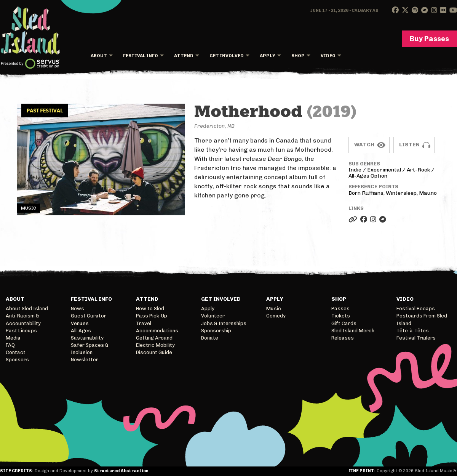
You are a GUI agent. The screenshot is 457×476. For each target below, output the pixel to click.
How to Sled (150, 309)
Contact (16, 352)
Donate (210, 338)
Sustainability (87, 338)
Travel (144, 323)
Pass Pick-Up (152, 316)
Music (274, 309)
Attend (184, 56)
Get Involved (227, 56)
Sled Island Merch (353, 331)
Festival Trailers (416, 338)
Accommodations (157, 331)
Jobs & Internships (224, 323)
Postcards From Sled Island (422, 319)
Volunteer (213, 316)
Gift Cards (344, 323)
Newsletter (85, 360)
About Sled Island (27, 309)
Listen (409, 145)
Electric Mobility (155, 345)
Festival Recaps (416, 309)
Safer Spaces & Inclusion (90, 349)
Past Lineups (21, 331)
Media (13, 338)
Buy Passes (429, 39)
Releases (343, 338)
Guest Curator (89, 316)
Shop (298, 56)
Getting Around (154, 338)
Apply (268, 56)
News (77, 309)
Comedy (276, 316)
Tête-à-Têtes (413, 331)
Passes (340, 309)
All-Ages (81, 331)
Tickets (341, 316)
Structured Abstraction (121, 471)
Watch (364, 145)
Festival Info (141, 56)
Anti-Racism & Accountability (23, 319)
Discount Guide (154, 352)
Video (328, 56)
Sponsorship (216, 331)
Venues (80, 323)
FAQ (10, 345)
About (99, 56)
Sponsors (17, 360)
